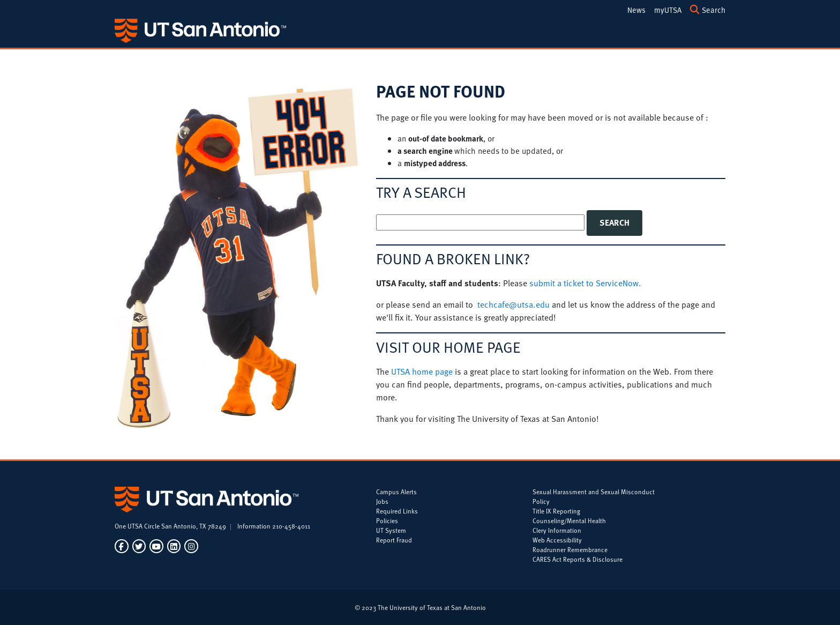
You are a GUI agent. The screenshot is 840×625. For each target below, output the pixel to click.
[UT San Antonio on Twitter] (139, 547)
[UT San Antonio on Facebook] (122, 547)
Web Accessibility (557, 540)
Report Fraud (394, 540)
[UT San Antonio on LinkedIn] (174, 547)
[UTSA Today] (636, 9)
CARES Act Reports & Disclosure (577, 559)
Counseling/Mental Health (569, 520)
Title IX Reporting (556, 511)
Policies (387, 520)
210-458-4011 (291, 526)
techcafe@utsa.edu (513, 304)
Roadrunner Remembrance (570, 549)
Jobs (382, 501)
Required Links (397, 511)
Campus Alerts (396, 492)
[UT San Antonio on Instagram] (190, 547)
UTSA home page (422, 371)
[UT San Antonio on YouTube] (156, 547)
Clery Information (557, 530)
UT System (391, 530)
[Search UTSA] (708, 9)
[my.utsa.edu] (668, 9)
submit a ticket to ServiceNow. (585, 283)
